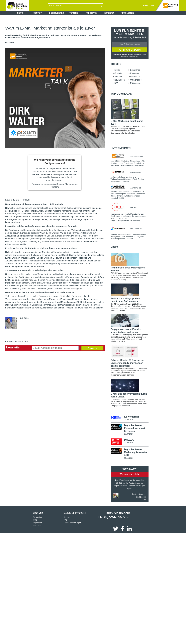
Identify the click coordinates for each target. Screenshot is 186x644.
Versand (118, 77)
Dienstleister (57, 13)
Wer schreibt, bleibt (130, 475)
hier (137, 57)
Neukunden (120, 80)
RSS (35, 521)
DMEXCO (129, 440)
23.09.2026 (129, 443)
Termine (74, 13)
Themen (116, 65)
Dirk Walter (10, 43)
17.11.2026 (129, 459)
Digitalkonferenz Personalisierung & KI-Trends (134, 429)
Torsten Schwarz (139, 495)
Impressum (38, 523)
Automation (135, 77)
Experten (109, 13)
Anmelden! (92, 348)
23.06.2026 (129, 420)
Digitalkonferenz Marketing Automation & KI (136, 453)
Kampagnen (136, 74)
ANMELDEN (148, 5)
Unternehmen (121, 149)
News (20, 13)
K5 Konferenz (131, 417)
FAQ (66, 521)
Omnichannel (136, 80)
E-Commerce (136, 84)
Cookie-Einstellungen (72, 523)
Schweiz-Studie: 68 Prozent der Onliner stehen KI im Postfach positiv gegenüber (128, 363)
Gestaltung (119, 74)
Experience (135, 70)
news (114, 248)
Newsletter (127, 13)
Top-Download (121, 94)
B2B (116, 84)
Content (38, 13)
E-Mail (117, 70)
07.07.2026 (129, 435)
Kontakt (67, 518)
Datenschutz (38, 526)
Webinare (91, 13)
